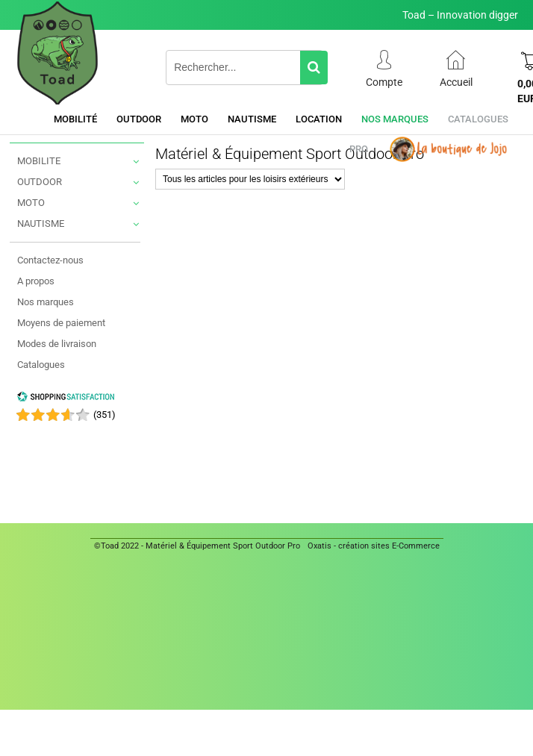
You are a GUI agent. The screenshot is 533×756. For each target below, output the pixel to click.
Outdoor (139, 119)
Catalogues (478, 119)
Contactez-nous (50, 260)
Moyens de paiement (61, 323)
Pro (359, 149)
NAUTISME (41, 224)
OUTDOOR (40, 182)
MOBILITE (39, 161)
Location (319, 119)
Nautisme (252, 119)
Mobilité (75, 119)
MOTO (31, 203)
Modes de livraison (57, 344)
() (105, 415)
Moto (194, 119)
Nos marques (395, 119)
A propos (36, 281)
